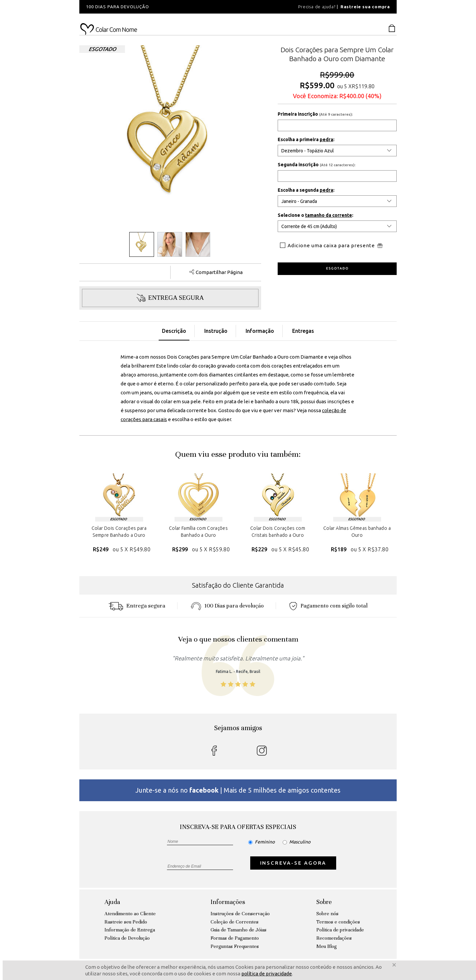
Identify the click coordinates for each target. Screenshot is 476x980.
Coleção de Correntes (235, 922)
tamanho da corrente (329, 215)
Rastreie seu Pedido (126, 922)
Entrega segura (137, 606)
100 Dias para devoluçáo (227, 606)
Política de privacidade (340, 930)
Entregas (303, 331)
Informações (228, 902)
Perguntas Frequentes (235, 946)
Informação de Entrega (130, 930)
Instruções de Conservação (240, 914)
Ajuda (112, 902)
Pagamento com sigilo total (328, 606)
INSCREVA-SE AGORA (293, 863)
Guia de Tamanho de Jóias (238, 930)
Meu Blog (327, 946)
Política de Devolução (127, 938)
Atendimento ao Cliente (130, 914)
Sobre (324, 902)
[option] (169, 7)
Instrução (216, 331)
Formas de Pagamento (235, 938)
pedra (326, 139)
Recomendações (334, 938)
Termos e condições (338, 922)
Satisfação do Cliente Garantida (238, 585)
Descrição (174, 331)
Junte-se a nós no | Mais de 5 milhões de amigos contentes (238, 790)
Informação (260, 331)
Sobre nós (327, 914)
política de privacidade (267, 974)
